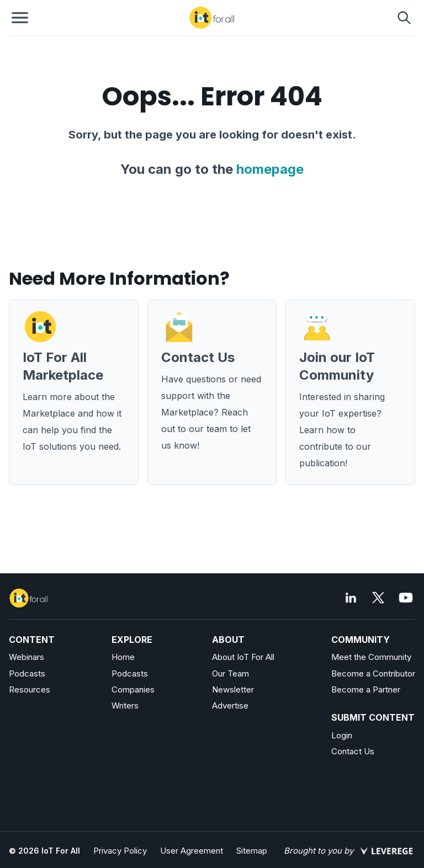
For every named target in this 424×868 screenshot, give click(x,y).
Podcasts (27, 673)
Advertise (230, 705)
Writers (125, 705)
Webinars (26, 657)
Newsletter (233, 689)
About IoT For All (243, 657)
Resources (30, 689)
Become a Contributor (373, 673)
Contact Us (353, 751)
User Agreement (192, 851)
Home (123, 657)
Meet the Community (371, 657)
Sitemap (252, 851)
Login (342, 735)
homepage (270, 169)
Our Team (230, 673)
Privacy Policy (120, 851)
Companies (133, 689)
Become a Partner (366, 689)
